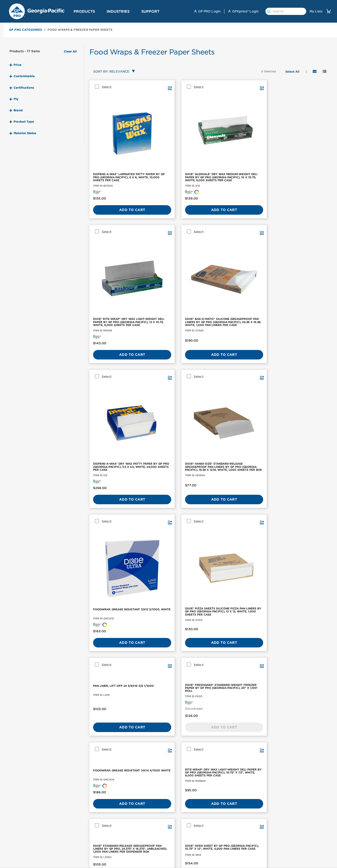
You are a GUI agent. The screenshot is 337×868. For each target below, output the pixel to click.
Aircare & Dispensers (24, 850)
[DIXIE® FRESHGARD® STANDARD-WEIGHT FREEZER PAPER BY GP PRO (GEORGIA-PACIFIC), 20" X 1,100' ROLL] (178, 342)
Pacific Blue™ (71, 844)
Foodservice (178, 838)
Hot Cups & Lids (20, 863)
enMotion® (69, 825)
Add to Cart (117, 186)
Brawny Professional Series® (83, 863)
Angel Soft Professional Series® (86, 857)
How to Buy (231, 838)
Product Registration (238, 844)
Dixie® (65, 838)
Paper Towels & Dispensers (29, 825)
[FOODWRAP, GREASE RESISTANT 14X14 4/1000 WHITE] (240, 342)
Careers (281, 850)
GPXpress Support (236, 850)
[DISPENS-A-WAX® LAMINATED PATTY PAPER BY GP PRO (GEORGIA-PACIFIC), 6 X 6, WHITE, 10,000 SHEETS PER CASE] (117, 119)
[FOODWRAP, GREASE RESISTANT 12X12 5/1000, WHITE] (240, 239)
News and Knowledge (292, 844)
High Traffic (177, 850)
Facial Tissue (18, 838)
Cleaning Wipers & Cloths (28, 857)
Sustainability (286, 838)
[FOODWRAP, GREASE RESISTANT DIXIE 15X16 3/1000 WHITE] (240, 430)
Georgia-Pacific (287, 857)
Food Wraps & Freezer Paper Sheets (80, 30)
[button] (98, 11)
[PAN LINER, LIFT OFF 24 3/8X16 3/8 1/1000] (117, 342)
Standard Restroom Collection (139, 838)
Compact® (69, 831)
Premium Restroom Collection (138, 831)
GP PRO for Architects (186, 857)
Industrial (176, 831)
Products (84, 11)
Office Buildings (181, 825)
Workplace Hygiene (130, 825)
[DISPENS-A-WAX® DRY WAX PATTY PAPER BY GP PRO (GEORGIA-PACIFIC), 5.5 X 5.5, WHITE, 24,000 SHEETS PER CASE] (117, 239)
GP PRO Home (286, 863)
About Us (283, 825)
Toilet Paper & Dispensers (28, 831)
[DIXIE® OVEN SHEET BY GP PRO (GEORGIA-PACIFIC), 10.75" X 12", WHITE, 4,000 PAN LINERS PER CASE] (178, 430)
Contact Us (231, 825)
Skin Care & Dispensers (26, 844)
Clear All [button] (70, 52)
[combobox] (113, 72)
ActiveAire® (70, 850)
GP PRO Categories (26, 30)
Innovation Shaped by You (135, 866)
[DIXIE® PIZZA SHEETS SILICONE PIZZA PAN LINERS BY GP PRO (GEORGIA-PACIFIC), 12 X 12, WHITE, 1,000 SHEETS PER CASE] (301, 239)
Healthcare (177, 844)
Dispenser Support (237, 857)
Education (176, 863)
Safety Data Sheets (237, 831)
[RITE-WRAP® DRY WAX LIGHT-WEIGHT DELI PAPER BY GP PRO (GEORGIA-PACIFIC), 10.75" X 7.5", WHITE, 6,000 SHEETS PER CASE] (301, 342)
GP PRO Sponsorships (293, 831)
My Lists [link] (316, 11)
